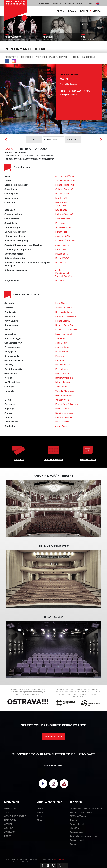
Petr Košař (60, 223)
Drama (40, 812)
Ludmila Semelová (64, 417)
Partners (74, 844)
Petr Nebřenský (63, 365)
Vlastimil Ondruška (64, 276)
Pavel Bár (60, 281)
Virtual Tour (75, 828)
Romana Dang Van (64, 325)
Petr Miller (60, 360)
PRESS (8, 836)
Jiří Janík (60, 270)
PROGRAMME (11, 57)
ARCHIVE (9, 828)
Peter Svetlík (61, 356)
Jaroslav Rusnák (63, 347)
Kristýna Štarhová (64, 312)
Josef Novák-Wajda (64, 236)
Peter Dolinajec (62, 422)
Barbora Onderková (64, 378)
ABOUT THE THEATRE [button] (74, 3)
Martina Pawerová (64, 395)
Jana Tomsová (62, 245)
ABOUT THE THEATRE (15, 816)
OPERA (60, 11)
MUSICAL (97, 11)
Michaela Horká (63, 321)
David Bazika (61, 210)
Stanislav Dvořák (63, 227)
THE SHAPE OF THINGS (12, 37)
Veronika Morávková (65, 391)
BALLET (84, 11)
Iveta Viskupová (63, 219)
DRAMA (72, 11)
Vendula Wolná (62, 400)
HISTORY (75, 57)
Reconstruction (77, 832)
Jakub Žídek (61, 206)
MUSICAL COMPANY (59, 57)
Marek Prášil (61, 198)
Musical (41, 820)
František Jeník (62, 273)
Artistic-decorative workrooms (83, 836)
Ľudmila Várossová (64, 214)
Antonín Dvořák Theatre (81, 812)
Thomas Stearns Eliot (65, 181)
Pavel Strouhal (62, 194)
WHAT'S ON (10, 808)
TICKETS (19, 459)
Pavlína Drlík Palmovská (67, 404)
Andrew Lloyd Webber (66, 176)
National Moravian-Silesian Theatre (86, 808)
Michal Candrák (63, 409)
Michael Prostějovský (65, 185)
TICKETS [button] (57, 3)
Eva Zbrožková (62, 374)
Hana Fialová (62, 303)
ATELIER (9, 824)
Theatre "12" (76, 820)
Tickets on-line (54, 737)
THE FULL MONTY (47, 37)
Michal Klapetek (63, 382)
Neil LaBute (5, 39)
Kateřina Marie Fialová (66, 316)
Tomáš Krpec (61, 387)
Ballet (40, 816)
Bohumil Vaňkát (63, 258)
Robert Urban (62, 352)
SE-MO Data (59, 859)
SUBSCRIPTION (54, 459)
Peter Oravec (62, 249)
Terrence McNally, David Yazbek (50, 39)
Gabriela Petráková (64, 189)
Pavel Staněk (62, 254)
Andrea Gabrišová (64, 308)
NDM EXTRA (10, 820)
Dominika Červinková (65, 241)
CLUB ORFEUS (89, 57)
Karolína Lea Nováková (66, 330)
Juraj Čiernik (61, 343)
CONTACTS (10, 832)
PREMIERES (41, 57)
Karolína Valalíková (64, 413)
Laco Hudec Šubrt (64, 334)
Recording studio (78, 840)
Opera (40, 808)
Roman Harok (62, 232)
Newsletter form (53, 766)
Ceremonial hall (77, 824)
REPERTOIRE (27, 57)
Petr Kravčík (61, 263)
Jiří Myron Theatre (78, 816)
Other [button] (90, 3)
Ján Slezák (61, 338)
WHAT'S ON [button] (44, 3)
